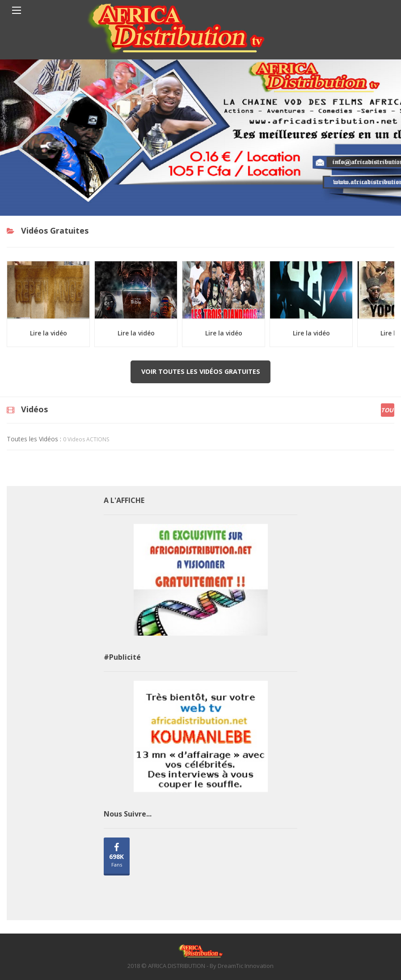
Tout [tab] (388, 410)
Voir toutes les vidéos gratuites (201, 371)
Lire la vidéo (49, 333)
